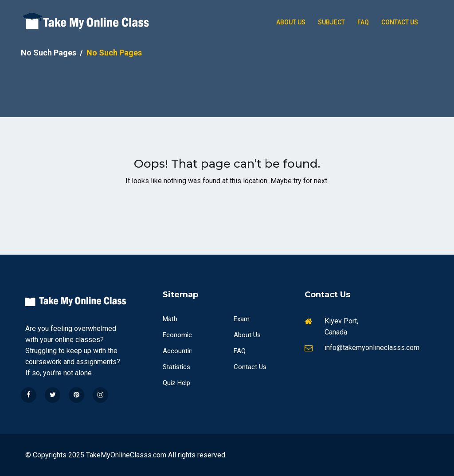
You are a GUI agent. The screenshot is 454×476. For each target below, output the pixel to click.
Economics (179, 335)
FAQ (240, 351)
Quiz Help (176, 383)
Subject (331, 22)
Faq (363, 22)
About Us (291, 22)
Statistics (176, 367)
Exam (242, 319)
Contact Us (400, 22)
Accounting (179, 351)
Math (170, 319)
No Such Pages (49, 53)
